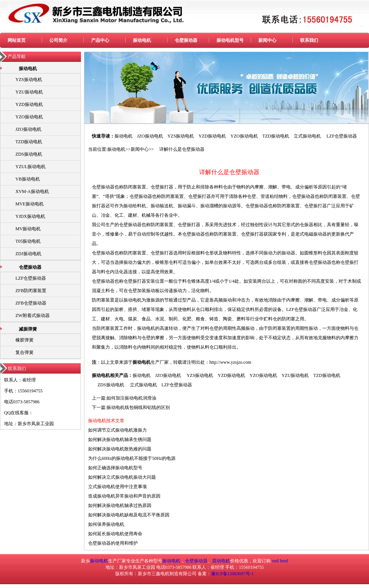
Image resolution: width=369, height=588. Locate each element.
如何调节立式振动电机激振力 (117, 430)
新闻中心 (267, 40)
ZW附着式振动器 (33, 315)
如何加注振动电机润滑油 (131, 398)
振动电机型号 (230, 40)
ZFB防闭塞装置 (31, 291)
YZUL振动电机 (30, 167)
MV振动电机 (28, 229)
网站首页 (17, 40)
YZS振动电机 (29, 80)
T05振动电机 (28, 241)
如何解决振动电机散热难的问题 (120, 449)
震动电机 (221, 561)
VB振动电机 (28, 179)
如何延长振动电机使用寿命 (115, 534)
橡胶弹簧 (24, 340)
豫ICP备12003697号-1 (233, 574)
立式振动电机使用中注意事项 (117, 487)
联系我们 (309, 40)
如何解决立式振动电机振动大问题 (122, 477)
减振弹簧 (28, 329)
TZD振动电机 (29, 142)
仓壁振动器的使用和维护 (113, 543)
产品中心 (100, 40)
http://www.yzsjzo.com (230, 362)
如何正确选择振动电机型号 (115, 468)
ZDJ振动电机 (28, 254)
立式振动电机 (307, 136)
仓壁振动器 (186, 40)
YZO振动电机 (29, 117)
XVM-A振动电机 (32, 191)
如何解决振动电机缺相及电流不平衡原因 (129, 515)
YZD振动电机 (29, 104)
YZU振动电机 (29, 92)
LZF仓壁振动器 (31, 278)
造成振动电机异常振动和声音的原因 (124, 496)
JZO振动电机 (28, 129)
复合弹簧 (24, 352)
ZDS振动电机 (29, 154)
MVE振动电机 (30, 204)
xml (275, 561)
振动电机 (142, 40)
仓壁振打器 (162, 187)
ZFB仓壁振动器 (31, 303)
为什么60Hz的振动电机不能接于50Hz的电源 (132, 458)
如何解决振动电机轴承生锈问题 (120, 439)
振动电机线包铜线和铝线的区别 (138, 407)
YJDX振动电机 (30, 216)
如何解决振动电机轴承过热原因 (120, 505)
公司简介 (58, 40)
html (284, 561)
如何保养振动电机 (106, 524)
